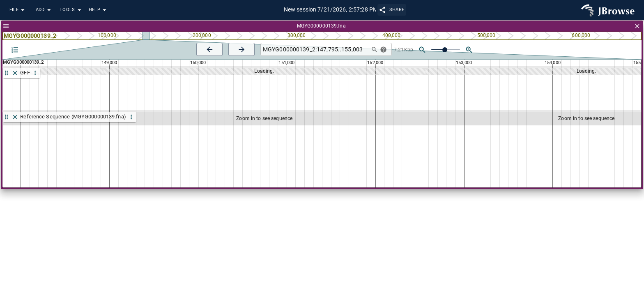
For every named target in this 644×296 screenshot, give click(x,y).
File (18, 10)
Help (99, 10)
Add (44, 10)
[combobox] (314, 50)
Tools (71, 10)
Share (392, 10)
